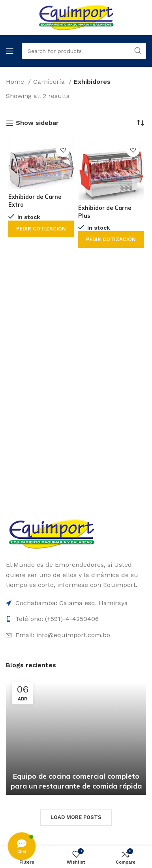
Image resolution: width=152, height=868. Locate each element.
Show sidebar (37, 123)
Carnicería (50, 82)
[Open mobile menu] (10, 51)
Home (16, 82)
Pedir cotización (41, 229)
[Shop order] (140, 123)
